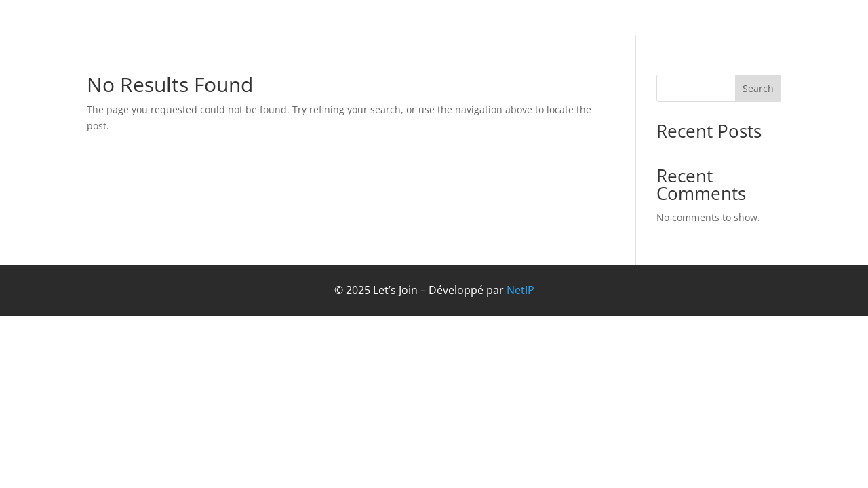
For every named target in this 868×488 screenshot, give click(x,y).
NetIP (520, 290)
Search (758, 88)
